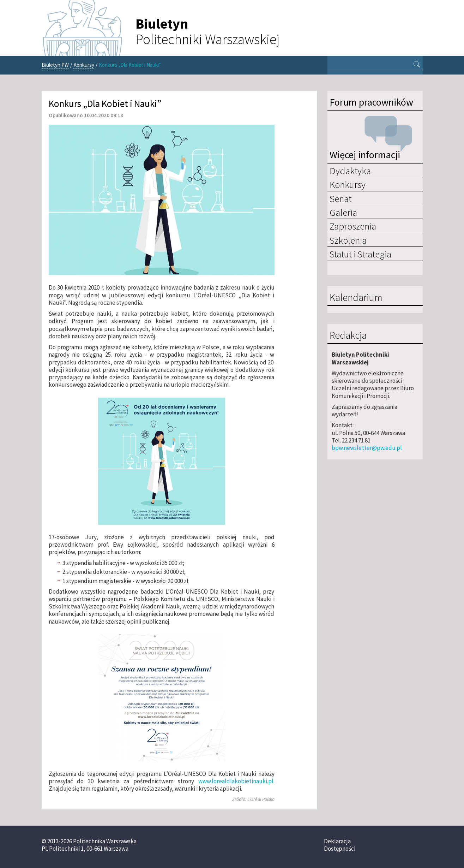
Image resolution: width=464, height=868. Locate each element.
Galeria (343, 212)
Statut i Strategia (360, 254)
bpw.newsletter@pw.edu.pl (367, 448)
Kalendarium (356, 298)
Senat (341, 198)
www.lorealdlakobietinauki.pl (236, 781)
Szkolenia (348, 240)
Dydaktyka (350, 171)
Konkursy (84, 65)
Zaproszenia (353, 226)
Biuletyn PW (55, 65)
